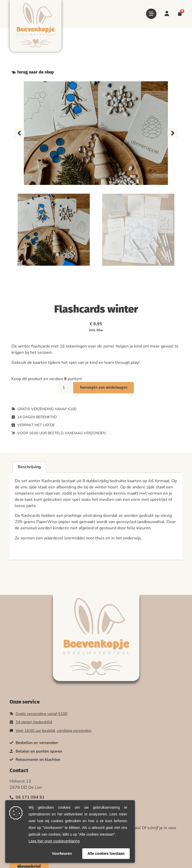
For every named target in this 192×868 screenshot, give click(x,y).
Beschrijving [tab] (29, 467)
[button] (19, 133)
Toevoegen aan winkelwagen (104, 388)
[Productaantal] (66, 388)
